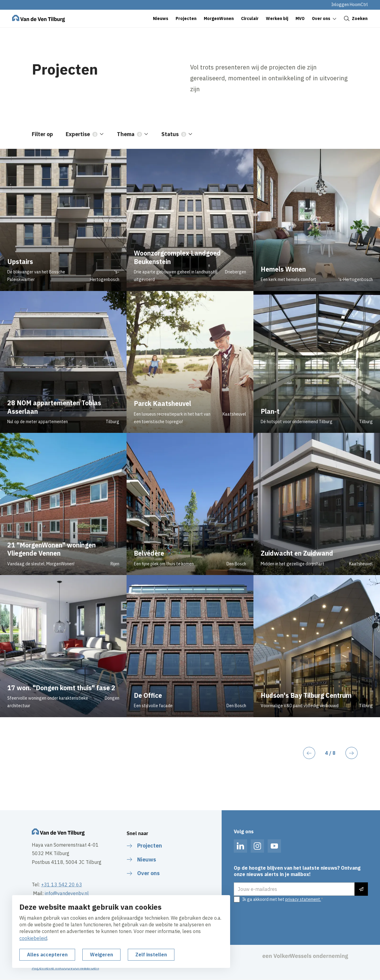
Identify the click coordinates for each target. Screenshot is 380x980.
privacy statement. (303, 899)
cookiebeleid (33, 938)
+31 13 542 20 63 (62, 885)
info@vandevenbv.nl (67, 893)
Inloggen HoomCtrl (350, 5)
